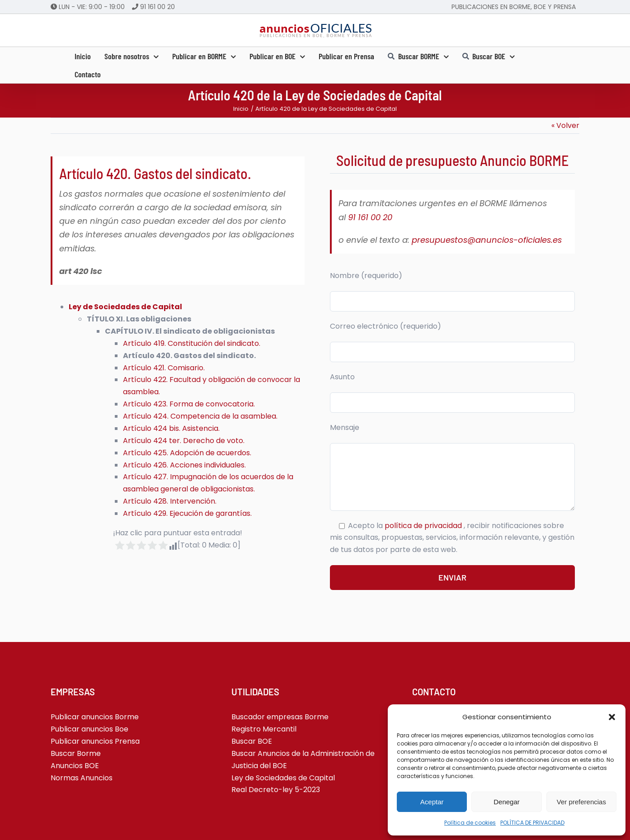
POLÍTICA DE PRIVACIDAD (532, 823)
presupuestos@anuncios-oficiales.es (487, 240)
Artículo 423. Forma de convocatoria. (189, 404)
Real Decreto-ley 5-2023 (276, 790)
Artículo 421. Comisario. (164, 368)
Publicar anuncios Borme (95, 717)
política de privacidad (424, 526)
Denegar (507, 802)
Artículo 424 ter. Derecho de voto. (184, 441)
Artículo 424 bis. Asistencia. (171, 428)
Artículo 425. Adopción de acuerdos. (187, 453)
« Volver (565, 125)
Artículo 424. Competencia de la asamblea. (200, 416)
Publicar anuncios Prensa (95, 741)
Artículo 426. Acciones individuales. (184, 465)
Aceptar (432, 802)
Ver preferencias (581, 802)
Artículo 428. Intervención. (170, 501)
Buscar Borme (76, 753)
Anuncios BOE (75, 766)
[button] (612, 717)
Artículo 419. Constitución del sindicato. (192, 343)
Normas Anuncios (82, 778)
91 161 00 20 (157, 7)
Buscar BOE (252, 741)
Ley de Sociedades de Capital (125, 307)
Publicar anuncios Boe (89, 729)
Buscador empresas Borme (280, 717)
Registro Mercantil (264, 729)
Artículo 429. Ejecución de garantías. (187, 513)
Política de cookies (470, 823)
